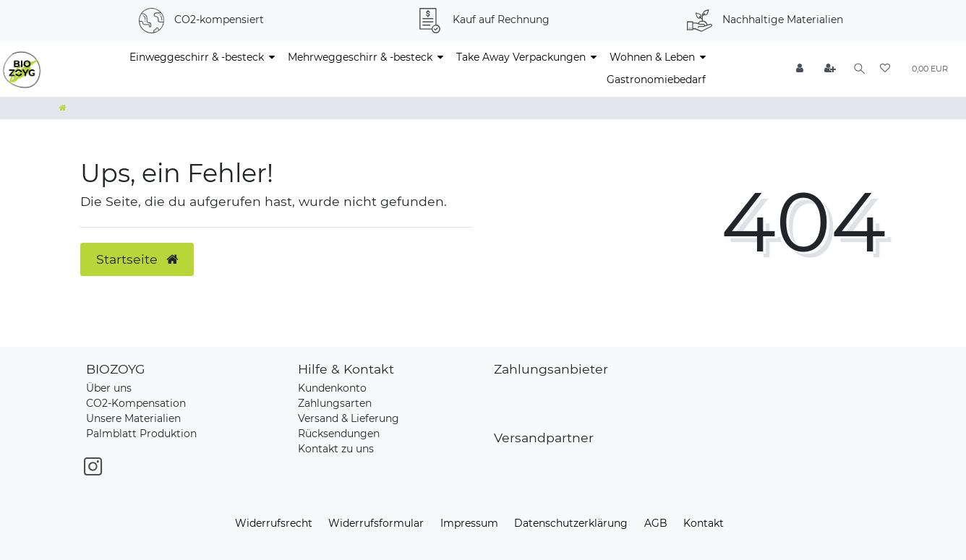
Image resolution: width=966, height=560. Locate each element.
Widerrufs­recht (274, 523)
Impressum (469, 523)
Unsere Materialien (133, 418)
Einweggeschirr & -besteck (197, 57)
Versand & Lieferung (349, 418)
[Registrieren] (828, 69)
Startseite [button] (137, 259)
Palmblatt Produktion (141, 434)
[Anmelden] (798, 69)
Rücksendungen (339, 434)
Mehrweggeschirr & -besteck (360, 57)
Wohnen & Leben (652, 57)
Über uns (109, 388)
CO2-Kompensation (136, 403)
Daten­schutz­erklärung (571, 523)
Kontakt (704, 523)
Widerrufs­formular (376, 523)
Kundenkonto (332, 388)
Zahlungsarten (335, 403)
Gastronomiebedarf (656, 79)
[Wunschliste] (885, 69)
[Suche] (858, 69)
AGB (656, 523)
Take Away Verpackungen (521, 57)
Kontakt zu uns (336, 449)
